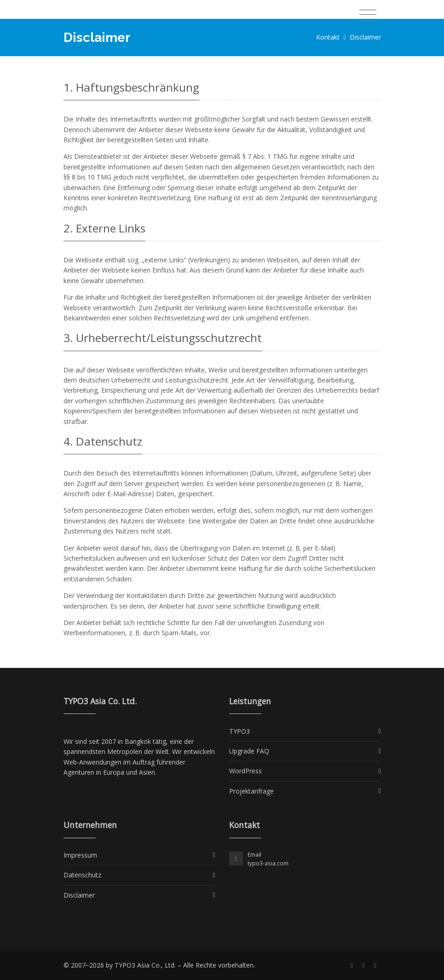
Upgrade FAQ (249, 751)
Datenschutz (82, 875)
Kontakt (328, 37)
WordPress (245, 771)
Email (254, 855)
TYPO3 (239, 731)
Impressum (80, 855)
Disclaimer (79, 895)
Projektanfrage (251, 791)
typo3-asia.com (268, 863)
